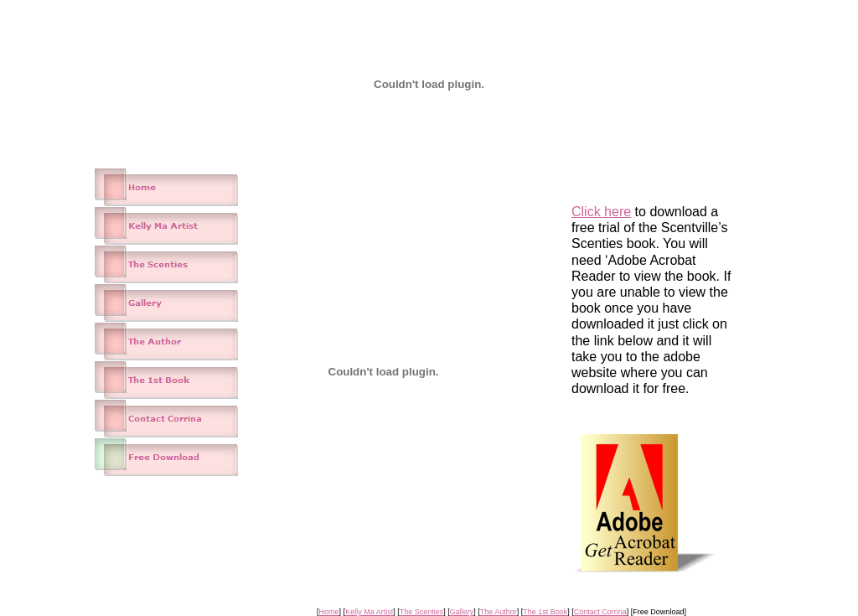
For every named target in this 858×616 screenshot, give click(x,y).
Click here (601, 212)
